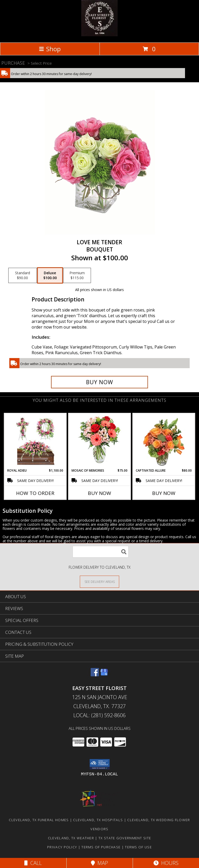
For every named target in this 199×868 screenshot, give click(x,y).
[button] (100, 764)
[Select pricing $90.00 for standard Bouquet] (23, 276)
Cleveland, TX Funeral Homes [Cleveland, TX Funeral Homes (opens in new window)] (39, 820)
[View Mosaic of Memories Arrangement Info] (100, 441)
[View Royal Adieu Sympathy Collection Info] (35, 441)
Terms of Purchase (101, 847)
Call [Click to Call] (33, 863)
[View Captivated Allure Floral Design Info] (164, 441)
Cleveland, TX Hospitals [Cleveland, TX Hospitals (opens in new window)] (98, 820)
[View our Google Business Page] (104, 675)
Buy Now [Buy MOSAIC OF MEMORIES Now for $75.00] (99, 493)
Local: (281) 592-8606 (99, 715)
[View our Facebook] (95, 675)
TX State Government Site (125, 838)
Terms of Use (138, 847)
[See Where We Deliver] (99, 581)
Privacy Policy (62, 847)
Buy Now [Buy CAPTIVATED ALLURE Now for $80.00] (164, 493)
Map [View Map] (99, 863)
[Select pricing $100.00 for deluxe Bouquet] (50, 276)
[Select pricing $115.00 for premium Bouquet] (77, 276)
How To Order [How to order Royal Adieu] (35, 493)
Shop (50, 49)
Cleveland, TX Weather (71, 838)
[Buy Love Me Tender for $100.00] (99, 382)
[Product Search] (101, 552)
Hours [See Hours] (166, 863)
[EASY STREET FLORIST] (99, 35)
